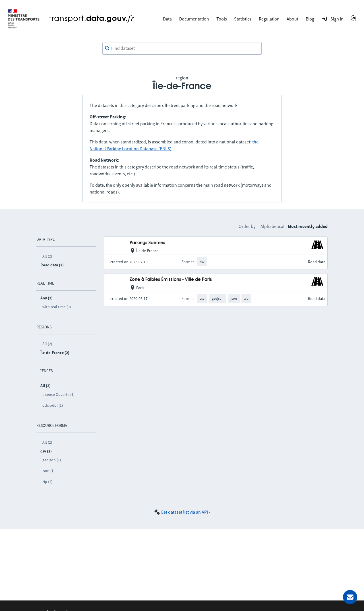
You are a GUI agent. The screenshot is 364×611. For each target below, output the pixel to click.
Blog (310, 19)
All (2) (47, 256)
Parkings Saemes (147, 243)
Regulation (269, 19)
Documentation (194, 19)
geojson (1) (52, 460)
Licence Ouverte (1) (58, 394)
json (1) (48, 471)
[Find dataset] (182, 48)
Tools (222, 19)
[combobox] (182, 48)
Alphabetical (272, 226)
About (292, 19)
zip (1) (47, 482)
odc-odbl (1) (53, 405)
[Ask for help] (350, 597)
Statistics (243, 19)
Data (167, 19)
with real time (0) (57, 307)
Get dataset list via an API (184, 512)
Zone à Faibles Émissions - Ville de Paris (171, 280)
